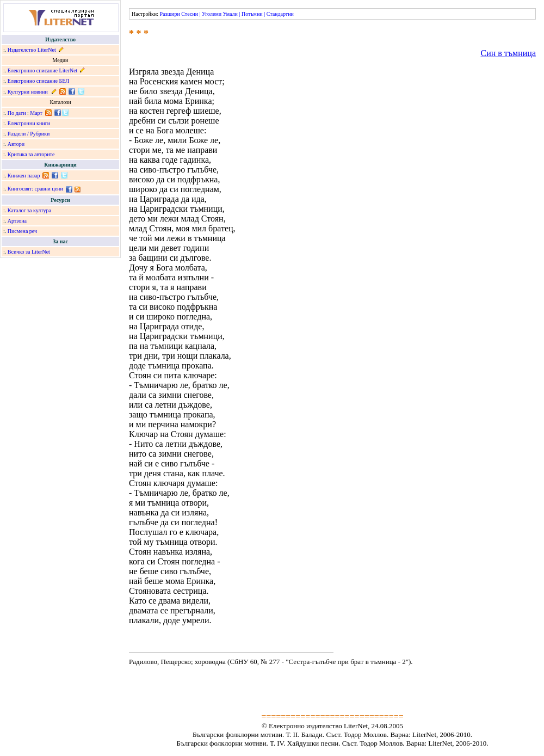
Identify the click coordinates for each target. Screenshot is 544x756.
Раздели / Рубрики (29, 134)
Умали (230, 14)
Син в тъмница (508, 53)
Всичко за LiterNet (29, 252)
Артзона (17, 221)
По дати (17, 113)
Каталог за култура (29, 210)
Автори (16, 144)
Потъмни (252, 14)
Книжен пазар (24, 176)
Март (36, 113)
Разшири (169, 14)
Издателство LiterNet (32, 50)
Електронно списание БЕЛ (38, 81)
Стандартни (280, 14)
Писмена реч (22, 231)
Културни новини (28, 92)
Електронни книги (29, 123)
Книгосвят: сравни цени (35, 189)
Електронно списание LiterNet (43, 70)
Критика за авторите (31, 154)
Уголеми (212, 14)
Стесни (190, 14)
